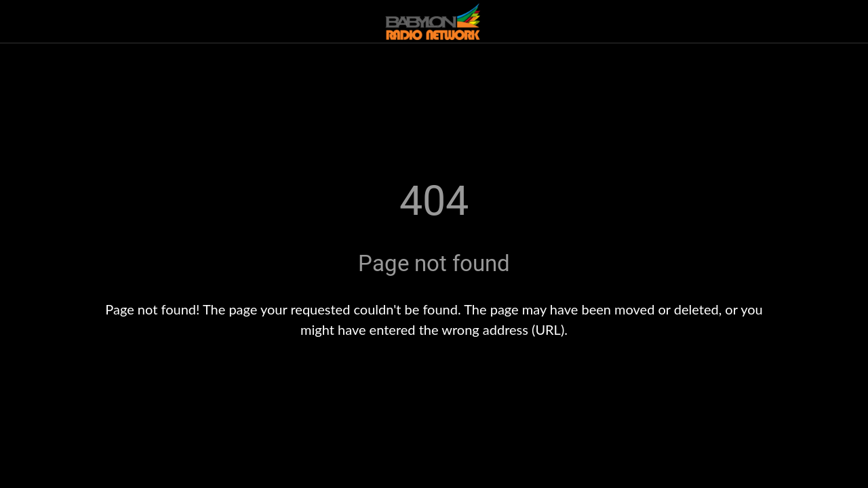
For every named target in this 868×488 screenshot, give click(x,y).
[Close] (22, 22)
